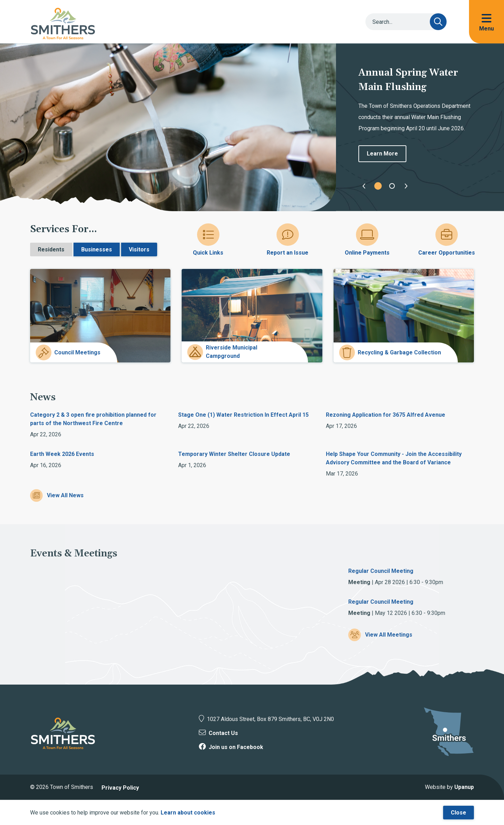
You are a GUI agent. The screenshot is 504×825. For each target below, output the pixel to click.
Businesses (97, 249)
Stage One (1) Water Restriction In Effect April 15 (243, 415)
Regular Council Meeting (381, 571)
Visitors (139, 249)
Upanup (464, 787)
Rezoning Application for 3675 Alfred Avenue (386, 415)
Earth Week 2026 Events (62, 454)
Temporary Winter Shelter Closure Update (234, 454)
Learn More (382, 154)
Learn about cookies (188, 813)
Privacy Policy (120, 788)
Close (458, 813)
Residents (51, 249)
